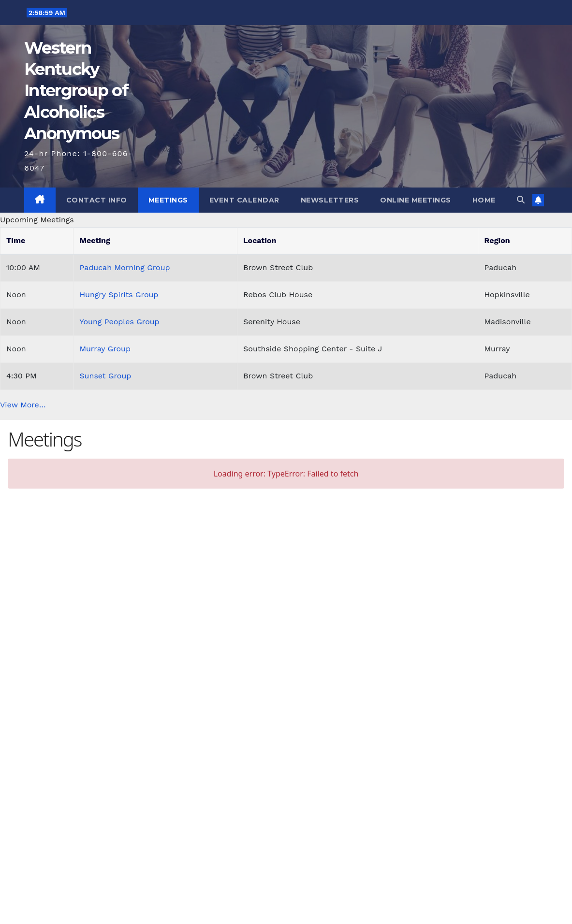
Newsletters (330, 200)
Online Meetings (416, 200)
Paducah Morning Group (125, 267)
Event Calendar (244, 200)
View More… (23, 405)
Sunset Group (105, 376)
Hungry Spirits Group (119, 295)
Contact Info (97, 200)
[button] (521, 200)
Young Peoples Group (119, 322)
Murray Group (105, 349)
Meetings (168, 200)
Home (484, 200)
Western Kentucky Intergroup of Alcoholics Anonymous (76, 91)
